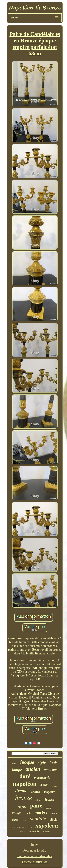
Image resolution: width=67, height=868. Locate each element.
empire (22, 807)
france (50, 799)
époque (27, 762)
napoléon (25, 784)
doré (25, 776)
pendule (38, 818)
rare (14, 764)
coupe (54, 813)
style (42, 762)
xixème (21, 791)
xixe (44, 784)
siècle (54, 819)
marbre (41, 812)
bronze (23, 798)
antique (17, 813)
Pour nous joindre (35, 850)
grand (54, 786)
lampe (17, 770)
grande (35, 792)
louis (54, 763)
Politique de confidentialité (35, 856)
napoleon (47, 826)
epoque (46, 832)
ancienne (51, 770)
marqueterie (42, 778)
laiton (15, 820)
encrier (49, 808)
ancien (33, 769)
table (28, 813)
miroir (38, 800)
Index (35, 845)
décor (24, 820)
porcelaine (18, 827)
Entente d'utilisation (35, 862)
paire (36, 806)
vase (30, 828)
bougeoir (34, 831)
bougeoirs (49, 792)
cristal (22, 832)
